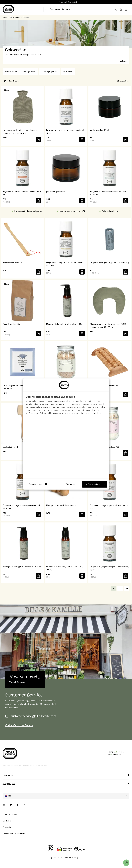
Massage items (29, 71)
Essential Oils (11, 71)
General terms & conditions (14, 834)
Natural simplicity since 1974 (72, 211)
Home (5, 17)
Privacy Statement (10, 814)
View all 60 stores (17, 682)
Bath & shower (15, 17)
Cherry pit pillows (49, 71)
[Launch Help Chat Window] (126, 863)
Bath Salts (68, 71)
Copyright (7, 827)
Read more (123, 61)
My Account (116, 9)
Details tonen (38, 484)
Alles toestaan (96, 484)
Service (8, 775)
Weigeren (71, 484)
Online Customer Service (19, 725)
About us (9, 784)
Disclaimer (7, 821)
